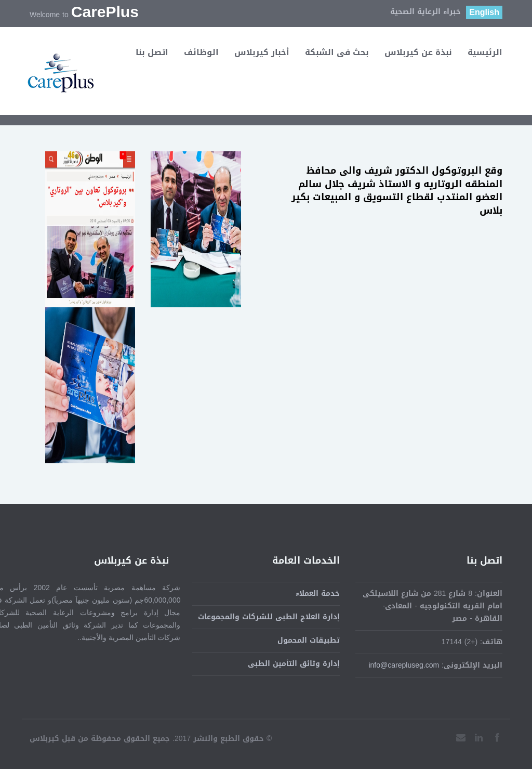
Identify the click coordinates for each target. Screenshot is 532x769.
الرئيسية (485, 52)
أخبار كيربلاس (262, 52)
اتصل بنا (152, 52)
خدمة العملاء (318, 594)
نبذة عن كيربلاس (418, 52)
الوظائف (201, 52)
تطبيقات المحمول (309, 640)
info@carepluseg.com (404, 665)
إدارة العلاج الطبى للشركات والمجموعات (269, 617)
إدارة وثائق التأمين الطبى (294, 664)
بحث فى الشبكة (337, 52)
